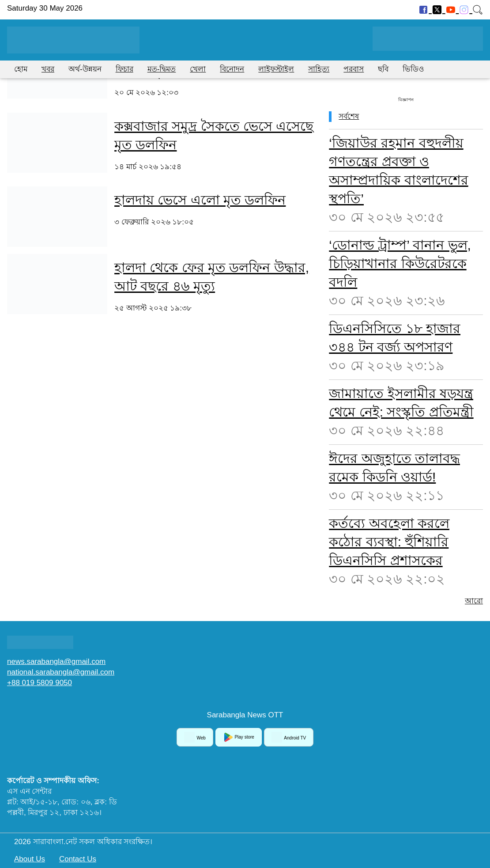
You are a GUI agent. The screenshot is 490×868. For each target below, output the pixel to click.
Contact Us (78, 859)
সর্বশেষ (349, 116)
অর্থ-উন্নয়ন (85, 69)
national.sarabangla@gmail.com (61, 672)
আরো (474, 601)
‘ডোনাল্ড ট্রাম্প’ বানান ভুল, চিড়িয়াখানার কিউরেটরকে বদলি (400, 263)
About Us (30, 859)
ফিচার (124, 69)
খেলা (198, 69)
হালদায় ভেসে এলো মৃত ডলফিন (200, 200)
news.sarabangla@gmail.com (56, 661)
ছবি (383, 69)
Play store (239, 737)
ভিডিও (413, 69)
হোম (21, 69)
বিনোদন (232, 69)
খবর (48, 69)
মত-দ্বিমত (162, 69)
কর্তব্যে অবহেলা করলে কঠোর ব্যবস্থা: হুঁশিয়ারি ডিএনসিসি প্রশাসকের (389, 542)
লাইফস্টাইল (276, 69)
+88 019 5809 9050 (40, 683)
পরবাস (354, 69)
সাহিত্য (319, 69)
